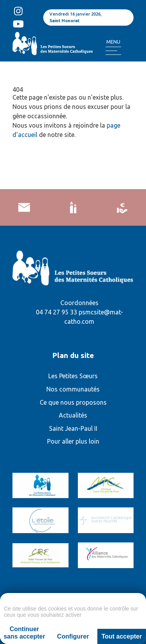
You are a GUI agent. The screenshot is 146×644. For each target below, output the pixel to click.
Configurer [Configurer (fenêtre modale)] (73, 636)
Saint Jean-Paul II (73, 428)
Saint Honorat (64, 21)
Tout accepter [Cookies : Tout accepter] (122, 636)
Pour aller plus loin (73, 441)
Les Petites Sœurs (73, 376)
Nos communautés (73, 389)
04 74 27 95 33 (56, 312)
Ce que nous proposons (73, 402)
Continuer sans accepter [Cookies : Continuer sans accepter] (24, 633)
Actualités (73, 415)
